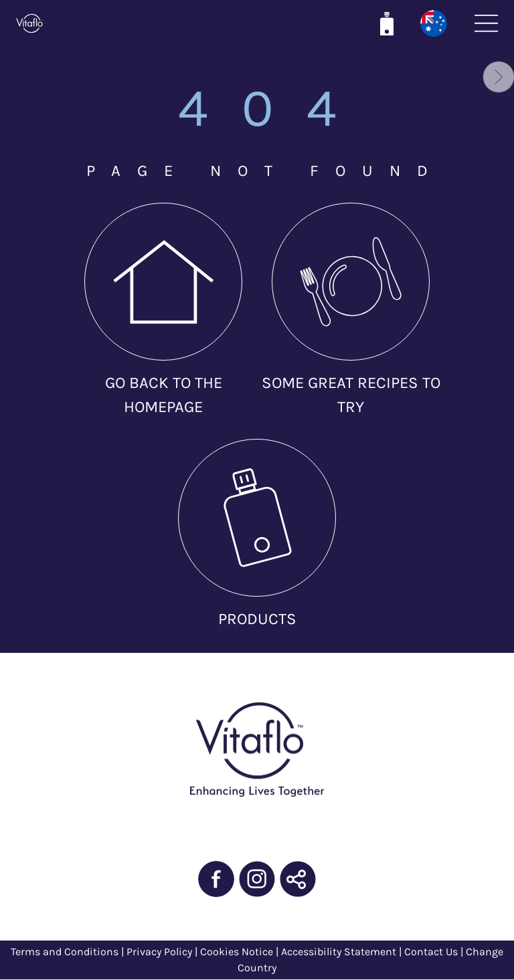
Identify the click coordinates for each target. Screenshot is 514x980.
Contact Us (431, 952)
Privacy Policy (161, 952)
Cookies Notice (237, 952)
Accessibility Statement (339, 952)
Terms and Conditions (65, 952)
